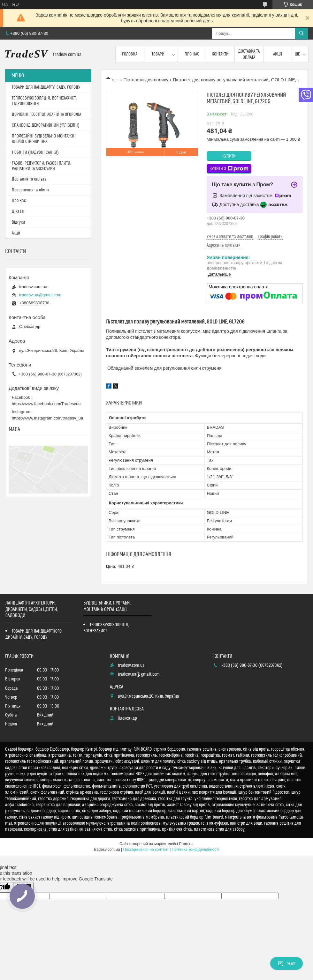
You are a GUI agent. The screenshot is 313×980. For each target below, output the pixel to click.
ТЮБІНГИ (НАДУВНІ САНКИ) (35, 152)
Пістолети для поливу (146, 80)
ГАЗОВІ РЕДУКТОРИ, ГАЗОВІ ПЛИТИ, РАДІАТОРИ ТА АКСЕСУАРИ (42, 166)
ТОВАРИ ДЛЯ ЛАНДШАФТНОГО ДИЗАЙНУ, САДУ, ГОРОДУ (34, 634)
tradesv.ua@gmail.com (40, 295)
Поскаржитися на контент (146, 850)
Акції (278, 54)
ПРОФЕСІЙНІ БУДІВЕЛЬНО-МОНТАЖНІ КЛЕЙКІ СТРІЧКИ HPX (44, 139)
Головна (130, 54)
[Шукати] (302, 33)
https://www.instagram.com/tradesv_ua (47, 418)
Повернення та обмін (30, 190)
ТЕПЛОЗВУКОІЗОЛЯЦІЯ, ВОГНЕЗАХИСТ (106, 628)
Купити (229, 156)
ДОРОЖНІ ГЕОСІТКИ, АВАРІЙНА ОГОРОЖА (46, 115)
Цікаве (18, 212)
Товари (158, 54)
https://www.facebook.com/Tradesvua (46, 404)
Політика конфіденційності (195, 850)
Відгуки (18, 222)
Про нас (192, 54)
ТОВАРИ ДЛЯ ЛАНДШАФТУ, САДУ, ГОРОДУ (46, 87)
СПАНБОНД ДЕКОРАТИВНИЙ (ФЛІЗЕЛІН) (46, 125)
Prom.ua (186, 844)
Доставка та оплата (249, 54)
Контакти (220, 54)
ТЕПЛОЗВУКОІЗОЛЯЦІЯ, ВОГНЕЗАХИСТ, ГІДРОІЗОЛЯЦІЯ (44, 101)
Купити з (229, 169)
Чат (286, 963)
